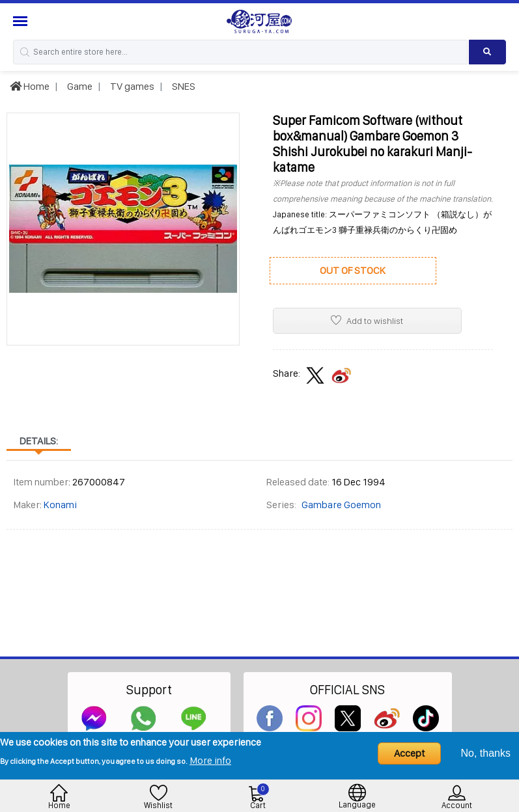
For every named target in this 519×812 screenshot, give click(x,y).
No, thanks (486, 753)
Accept (409, 753)
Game (79, 86)
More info (210, 760)
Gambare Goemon (341, 505)
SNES (183, 86)
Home (30, 86)
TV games (131, 86)
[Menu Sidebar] (22, 21)
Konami (60, 505)
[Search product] (487, 52)
